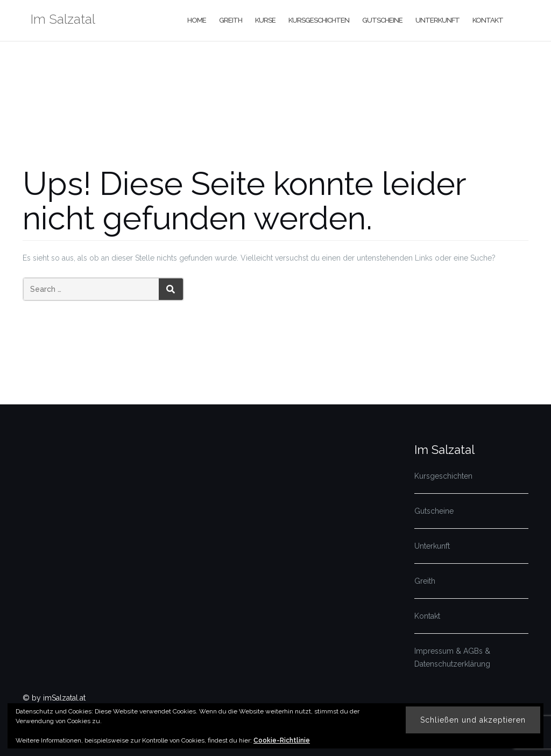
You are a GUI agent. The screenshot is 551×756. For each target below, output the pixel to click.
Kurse (265, 20)
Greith (231, 20)
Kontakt (488, 20)
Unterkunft (437, 20)
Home (197, 20)
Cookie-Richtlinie (282, 740)
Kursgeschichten (319, 20)
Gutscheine (382, 20)
